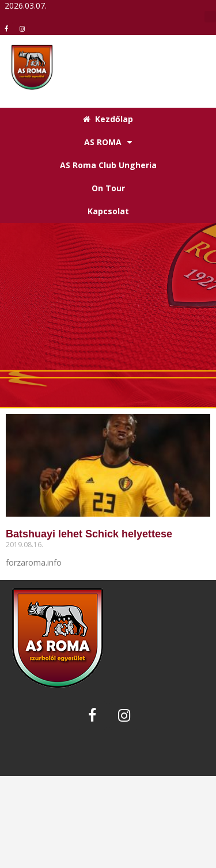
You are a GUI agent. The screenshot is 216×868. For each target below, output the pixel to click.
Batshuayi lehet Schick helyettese (89, 534)
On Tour (108, 188)
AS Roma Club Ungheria (108, 165)
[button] (210, 17)
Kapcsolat (108, 211)
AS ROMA (108, 142)
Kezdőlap (108, 119)
